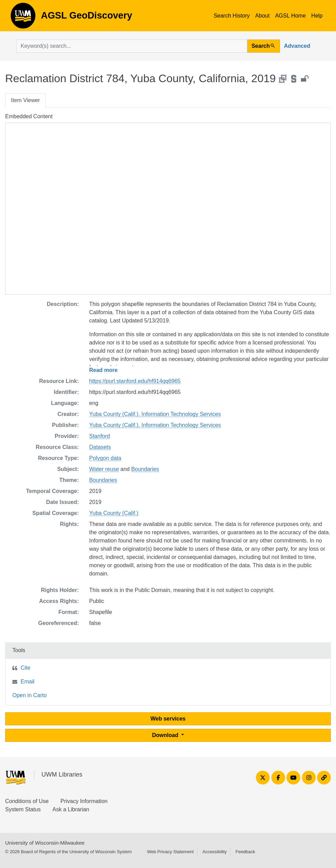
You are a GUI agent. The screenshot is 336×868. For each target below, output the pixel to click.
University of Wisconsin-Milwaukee (45, 843)
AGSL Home (290, 16)
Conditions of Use (27, 801)
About (262, 16)
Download (166, 735)
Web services (168, 719)
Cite (25, 668)
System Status (23, 809)
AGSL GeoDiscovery (23, 18)
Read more (103, 370)
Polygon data (105, 458)
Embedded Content (29, 116)
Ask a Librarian (71, 809)
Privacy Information (84, 801)
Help (317, 16)
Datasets (100, 447)
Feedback (245, 852)
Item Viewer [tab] (25, 100)
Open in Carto (30, 695)
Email (28, 682)
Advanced (297, 46)
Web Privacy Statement (170, 852)
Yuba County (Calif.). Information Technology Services (155, 414)
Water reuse (104, 469)
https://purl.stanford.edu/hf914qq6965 (135, 381)
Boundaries (145, 469)
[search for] (132, 46)
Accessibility (214, 852)
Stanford (99, 436)
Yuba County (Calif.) (114, 513)
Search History (232, 16)
